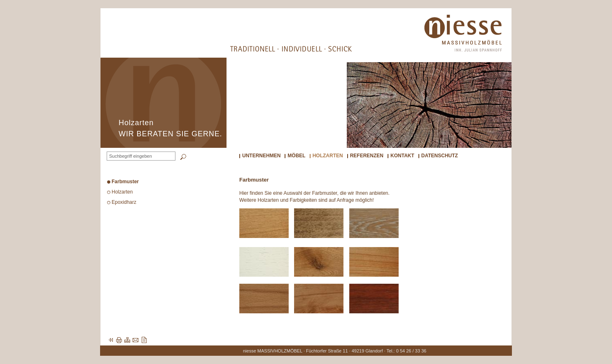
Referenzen (367, 156)
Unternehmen (261, 156)
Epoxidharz (124, 202)
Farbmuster (125, 182)
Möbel (296, 156)
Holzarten (328, 156)
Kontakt (402, 156)
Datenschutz (440, 156)
